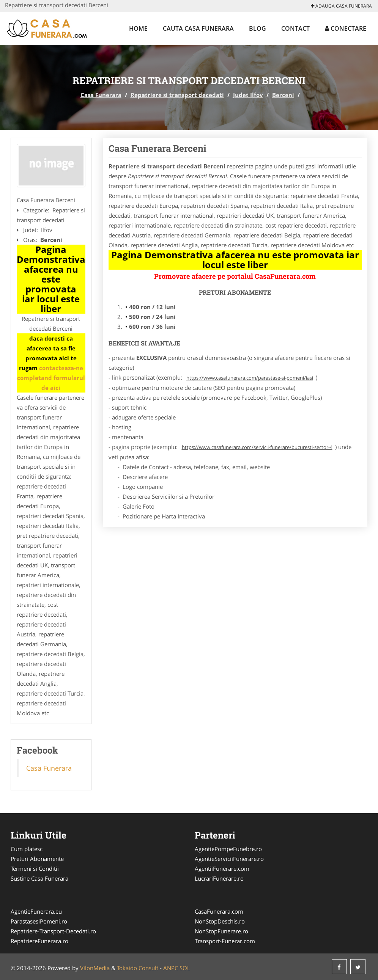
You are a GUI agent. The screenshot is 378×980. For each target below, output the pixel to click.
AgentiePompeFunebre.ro (228, 849)
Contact (295, 28)
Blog (258, 28)
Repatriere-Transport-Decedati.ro (53, 931)
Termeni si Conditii (35, 868)
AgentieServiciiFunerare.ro (229, 859)
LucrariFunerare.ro (219, 878)
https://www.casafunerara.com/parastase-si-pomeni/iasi (250, 378)
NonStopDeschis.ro (220, 921)
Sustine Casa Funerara (39, 878)
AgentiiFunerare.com (222, 868)
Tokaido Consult (138, 968)
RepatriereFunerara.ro (39, 941)
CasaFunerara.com (219, 911)
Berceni (283, 95)
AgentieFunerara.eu (36, 911)
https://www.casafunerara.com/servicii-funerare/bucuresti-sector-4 (257, 447)
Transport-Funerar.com (225, 941)
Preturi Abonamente (37, 859)
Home (138, 28)
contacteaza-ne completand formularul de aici (51, 378)
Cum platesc (27, 849)
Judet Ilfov (248, 95)
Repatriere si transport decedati (177, 95)
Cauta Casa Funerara (198, 28)
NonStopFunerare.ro (221, 931)
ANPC (171, 968)
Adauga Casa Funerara (341, 6)
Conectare (346, 28)
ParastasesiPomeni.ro (39, 921)
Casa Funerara (101, 95)
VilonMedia (95, 968)
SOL (185, 968)
